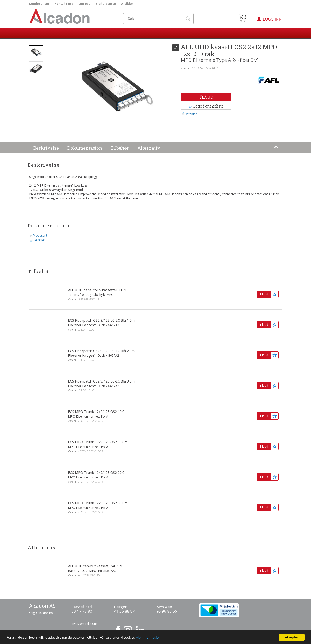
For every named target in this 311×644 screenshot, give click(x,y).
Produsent (40, 235)
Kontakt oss (64, 4)
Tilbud (206, 97)
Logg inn (272, 19)
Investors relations (84, 624)
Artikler (127, 4)
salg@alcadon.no (41, 613)
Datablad (191, 114)
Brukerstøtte (106, 4)
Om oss (84, 4)
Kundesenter (39, 4)
